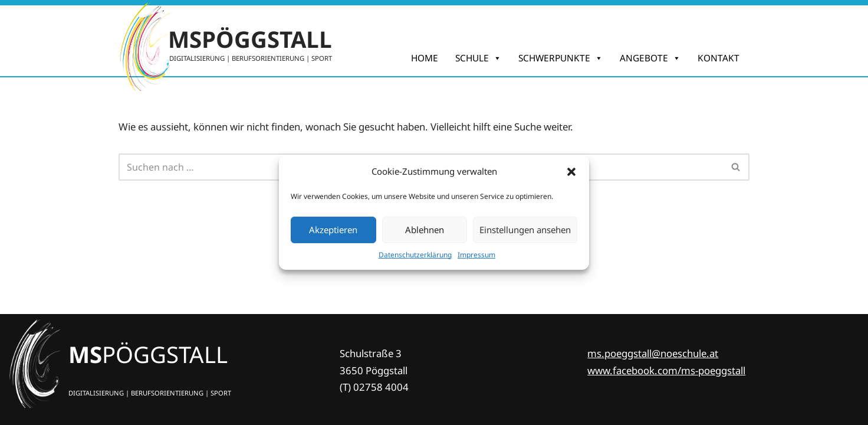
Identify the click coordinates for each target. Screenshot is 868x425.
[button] (571, 172)
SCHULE (478, 58)
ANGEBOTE (650, 58)
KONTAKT (719, 58)
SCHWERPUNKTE (560, 58)
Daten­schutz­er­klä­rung (415, 255)
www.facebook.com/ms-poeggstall (666, 370)
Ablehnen (425, 230)
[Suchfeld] (736, 167)
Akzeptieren (333, 230)
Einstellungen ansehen (525, 230)
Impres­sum (476, 255)
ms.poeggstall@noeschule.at (653, 353)
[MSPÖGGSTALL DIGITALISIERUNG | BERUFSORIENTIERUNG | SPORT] (225, 41)
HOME (425, 58)
